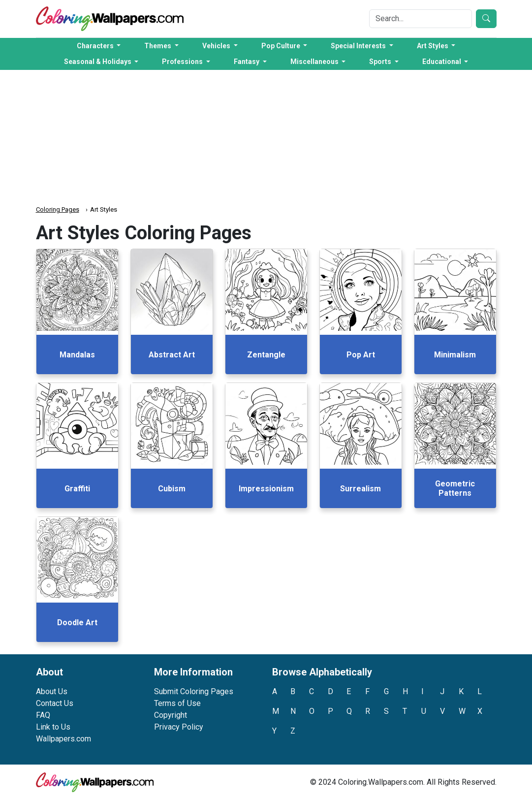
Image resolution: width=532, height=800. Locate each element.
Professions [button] (183, 62)
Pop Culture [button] (282, 46)
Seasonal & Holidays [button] (98, 62)
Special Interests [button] (359, 46)
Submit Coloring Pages (194, 691)
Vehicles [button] (217, 46)
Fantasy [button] (247, 62)
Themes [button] (158, 46)
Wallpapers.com (63, 739)
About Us (52, 691)
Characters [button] (96, 46)
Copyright (171, 715)
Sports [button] (381, 62)
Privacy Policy (179, 727)
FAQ (43, 715)
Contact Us (55, 703)
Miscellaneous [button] (315, 62)
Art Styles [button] (433, 46)
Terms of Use (177, 703)
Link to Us (53, 727)
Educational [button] (442, 62)
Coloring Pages (58, 209)
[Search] (421, 19)
